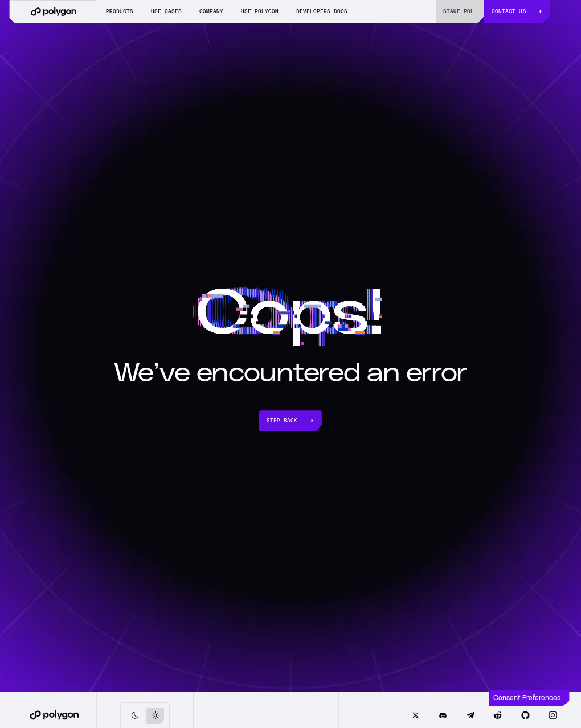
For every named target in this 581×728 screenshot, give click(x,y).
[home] (53, 12)
